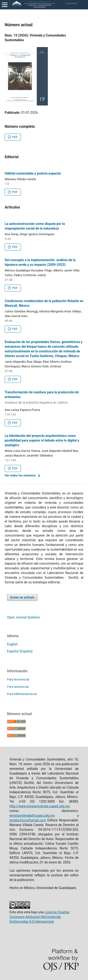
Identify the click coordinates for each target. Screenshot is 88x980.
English (12, 644)
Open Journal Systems (23, 617)
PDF (14, 137)
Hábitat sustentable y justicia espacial (33, 173)
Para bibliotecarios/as (22, 694)
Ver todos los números (20, 475)
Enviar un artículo (22, 597)
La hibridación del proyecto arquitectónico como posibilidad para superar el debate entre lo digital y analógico (42, 440)
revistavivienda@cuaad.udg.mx (32, 815)
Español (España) (20, 651)
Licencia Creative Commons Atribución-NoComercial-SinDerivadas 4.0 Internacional (39, 917)
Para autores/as (18, 687)
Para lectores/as (18, 679)
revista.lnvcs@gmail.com (28, 820)
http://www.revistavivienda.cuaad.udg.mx (40, 806)
